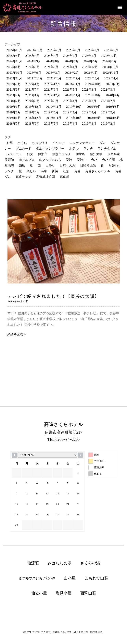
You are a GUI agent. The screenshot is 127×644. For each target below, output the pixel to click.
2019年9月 (94, 107)
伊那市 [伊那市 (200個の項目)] (43, 154)
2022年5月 (92, 78)
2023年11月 (110, 67)
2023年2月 (72, 73)
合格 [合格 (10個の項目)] (94, 160)
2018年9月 (94, 118)
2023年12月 (90, 67)
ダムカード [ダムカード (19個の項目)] (23, 149)
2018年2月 (108, 124)
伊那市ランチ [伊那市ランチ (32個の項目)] (62, 154)
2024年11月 (14, 61)
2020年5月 (51, 101)
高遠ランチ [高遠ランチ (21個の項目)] (23, 177)
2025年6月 (111, 50)
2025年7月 (92, 50)
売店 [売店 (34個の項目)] (22, 165)
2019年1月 (14, 118)
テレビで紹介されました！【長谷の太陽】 (53, 296)
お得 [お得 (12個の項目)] (10, 143)
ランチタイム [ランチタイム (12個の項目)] (107, 149)
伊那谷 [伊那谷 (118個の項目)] (81, 154)
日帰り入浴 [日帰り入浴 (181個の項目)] (68, 165)
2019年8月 (113, 107)
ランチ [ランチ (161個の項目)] (88, 149)
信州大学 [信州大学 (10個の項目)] (96, 154)
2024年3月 (32, 67)
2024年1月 (70, 67)
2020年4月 (70, 101)
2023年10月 (14, 73)
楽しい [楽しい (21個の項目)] (31, 171)
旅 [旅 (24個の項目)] (39, 165)
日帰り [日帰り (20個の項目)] (50, 165)
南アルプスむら (37, 578)
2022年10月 (35, 78)
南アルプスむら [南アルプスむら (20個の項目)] (50, 160)
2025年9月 (54, 50)
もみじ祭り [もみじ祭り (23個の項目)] (40, 143)
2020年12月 (52, 95)
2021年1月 (32, 95)
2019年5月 (51, 112)
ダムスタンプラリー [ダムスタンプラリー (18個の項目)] (50, 149)
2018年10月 (74, 118)
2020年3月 (89, 101)
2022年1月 (32, 84)
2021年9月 (113, 84)
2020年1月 (14, 107)
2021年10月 (93, 84)
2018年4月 (70, 124)
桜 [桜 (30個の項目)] (20, 171)
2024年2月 (51, 67)
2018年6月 (32, 124)
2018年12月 (33, 118)
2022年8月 (54, 78)
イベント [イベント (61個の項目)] (58, 143)
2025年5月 (14, 56)
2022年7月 (73, 78)
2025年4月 (32, 56)
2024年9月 (34, 61)
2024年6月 (91, 61)
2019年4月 (70, 112)
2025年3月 (51, 56)
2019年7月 (14, 112)
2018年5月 (51, 124)
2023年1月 (91, 73)
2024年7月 (72, 61)
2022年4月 (111, 78)
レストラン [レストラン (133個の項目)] (14, 154)
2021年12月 (52, 84)
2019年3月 (89, 112)
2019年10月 (74, 107)
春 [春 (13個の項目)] (102, 165)
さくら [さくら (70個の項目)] (22, 143)
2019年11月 (54, 107)
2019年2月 (108, 112)
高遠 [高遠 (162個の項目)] (77, 171)
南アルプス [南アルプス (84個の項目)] (27, 160)
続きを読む (15, 334)
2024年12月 (109, 56)
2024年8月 (53, 61)
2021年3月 (108, 90)
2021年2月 (14, 95)
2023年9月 (34, 73)
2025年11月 (14, 50)
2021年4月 (89, 90)
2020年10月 (93, 95)
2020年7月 (14, 101)
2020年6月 (32, 101)
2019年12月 (33, 107)
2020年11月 (73, 95)
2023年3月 (53, 73)
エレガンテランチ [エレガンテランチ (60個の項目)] (82, 143)
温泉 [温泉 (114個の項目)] (44, 171)
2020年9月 (113, 95)
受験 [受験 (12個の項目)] (69, 160)
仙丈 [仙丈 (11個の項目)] (30, 154)
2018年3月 (89, 124)
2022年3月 (14, 84)
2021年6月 (51, 90)
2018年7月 (14, 124)
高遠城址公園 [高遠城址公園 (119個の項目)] (45, 177)
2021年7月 (32, 90)
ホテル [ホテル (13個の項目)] (74, 149)
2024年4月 (14, 67)
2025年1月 (89, 56)
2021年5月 (70, 90)
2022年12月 (110, 73)
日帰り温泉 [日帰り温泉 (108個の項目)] (88, 165)
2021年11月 (73, 84)
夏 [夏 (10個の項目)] (31, 165)
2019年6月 (32, 112)
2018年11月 (54, 118)
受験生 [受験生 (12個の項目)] (82, 160)
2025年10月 (35, 50)
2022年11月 (14, 78)
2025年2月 (70, 56)
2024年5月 (109, 61)
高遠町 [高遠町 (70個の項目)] (64, 177)
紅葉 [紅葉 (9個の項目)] (66, 171)
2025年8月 (73, 50)
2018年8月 (113, 118)
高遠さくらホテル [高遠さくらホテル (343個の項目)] (97, 171)
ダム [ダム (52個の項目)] (103, 143)
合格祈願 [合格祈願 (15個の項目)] (108, 160)
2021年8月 (14, 90)
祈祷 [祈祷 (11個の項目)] (55, 171)
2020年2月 (108, 101)
